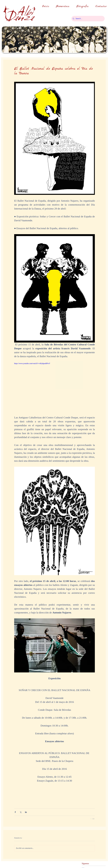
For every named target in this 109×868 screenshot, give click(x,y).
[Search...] (88, 19)
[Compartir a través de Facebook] (15, 812)
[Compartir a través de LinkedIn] (26, 812)
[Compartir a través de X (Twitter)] (21, 812)
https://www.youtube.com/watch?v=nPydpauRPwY (32, 363)
